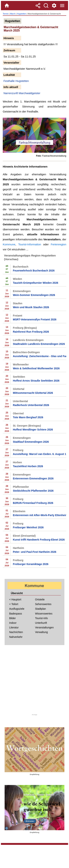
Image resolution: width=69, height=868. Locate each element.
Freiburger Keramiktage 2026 (31, 564)
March (13, 14)
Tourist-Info (41, 618)
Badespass (16, 614)
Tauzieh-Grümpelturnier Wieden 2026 (36, 283)
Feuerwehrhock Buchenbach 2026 (34, 271)
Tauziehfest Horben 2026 (28, 466)
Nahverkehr (16, 637)
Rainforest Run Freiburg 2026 (31, 332)
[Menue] (62, 6)
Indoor (13, 623)
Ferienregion (59, 244)
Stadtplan (41, 609)
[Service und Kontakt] (54, 6)
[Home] (7, 6)
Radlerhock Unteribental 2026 (31, 405)
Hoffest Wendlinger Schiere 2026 (33, 430)
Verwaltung (41, 632)
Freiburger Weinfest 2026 (28, 527)
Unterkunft (41, 623)
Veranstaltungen (44, 627)
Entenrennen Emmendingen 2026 (33, 478)
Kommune (9, 244)
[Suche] (46, 6)
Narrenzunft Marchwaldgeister (22, 93)
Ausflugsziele (17, 609)
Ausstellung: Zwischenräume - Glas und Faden (39, 356)
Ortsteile (40, 599)
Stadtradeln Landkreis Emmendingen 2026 (39, 344)
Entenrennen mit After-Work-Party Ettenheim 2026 (39, 515)
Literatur (14, 627)
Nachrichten (16, 632)
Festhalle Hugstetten (16, 81)
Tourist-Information (30, 244)
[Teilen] (38, 6)
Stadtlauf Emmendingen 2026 (31, 442)
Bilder (13, 618)
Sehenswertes (43, 604)
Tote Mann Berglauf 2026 (28, 417)
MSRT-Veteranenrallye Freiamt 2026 (35, 319)
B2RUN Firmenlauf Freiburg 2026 (33, 503)
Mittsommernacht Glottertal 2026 (33, 393)
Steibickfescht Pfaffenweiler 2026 (33, 491)
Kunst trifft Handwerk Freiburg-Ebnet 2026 (39, 540)
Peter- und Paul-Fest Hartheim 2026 (35, 552)
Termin (6, 14)
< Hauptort (15, 599)
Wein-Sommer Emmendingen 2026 (34, 295)
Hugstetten (22, 14)
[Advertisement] (35, 681)
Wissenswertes (44, 614)
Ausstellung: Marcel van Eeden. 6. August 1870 (39, 454)
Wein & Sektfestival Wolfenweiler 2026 (36, 368)
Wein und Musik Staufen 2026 (31, 307)
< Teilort (14, 604)
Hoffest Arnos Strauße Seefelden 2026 (36, 381)
